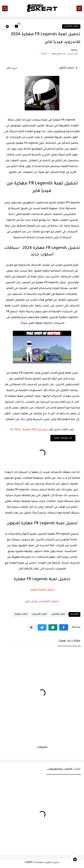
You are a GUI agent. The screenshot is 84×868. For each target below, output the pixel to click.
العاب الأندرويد (39, 614)
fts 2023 (15, 430)
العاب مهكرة (21, 614)
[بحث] (5, 8)
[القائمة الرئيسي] (79, 8)
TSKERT (29, 863)
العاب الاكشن (71, 26)
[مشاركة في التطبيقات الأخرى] (31, 627)
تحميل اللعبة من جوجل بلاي (42, 602)
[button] (64, 627)
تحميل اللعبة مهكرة (42, 590)
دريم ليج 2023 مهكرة (35, 430)
